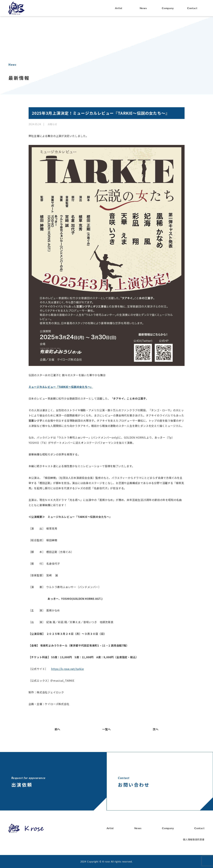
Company (168, 8)
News (143, 8)
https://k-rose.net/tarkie (68, 669)
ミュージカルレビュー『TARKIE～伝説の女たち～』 (61, 387)
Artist (119, 8)
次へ (155, 729)
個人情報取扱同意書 (194, 839)
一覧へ (106, 729)
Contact (192, 8)
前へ (58, 729)
